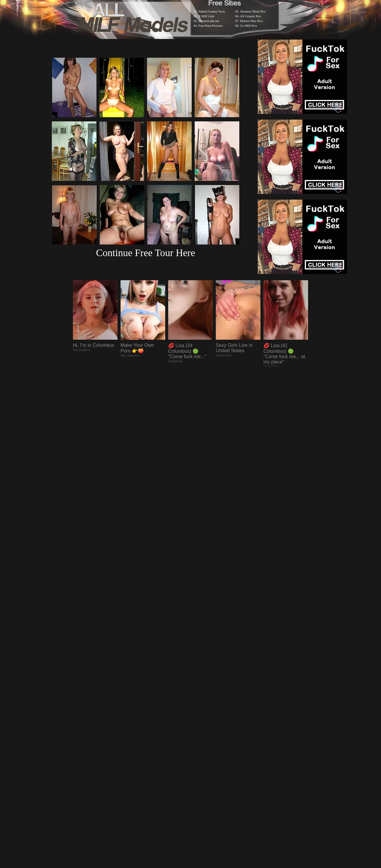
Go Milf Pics (249, 26)
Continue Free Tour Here (145, 253)
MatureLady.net (209, 21)
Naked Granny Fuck (212, 11)
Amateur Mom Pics (253, 11)
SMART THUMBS (201, 713)
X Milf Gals (206, 16)
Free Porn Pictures (211, 26)
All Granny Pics (251, 16)
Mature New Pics (252, 21)
